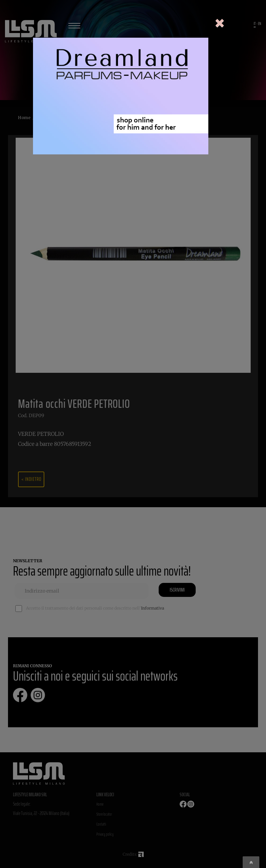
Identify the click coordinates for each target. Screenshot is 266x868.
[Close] (220, 24)
